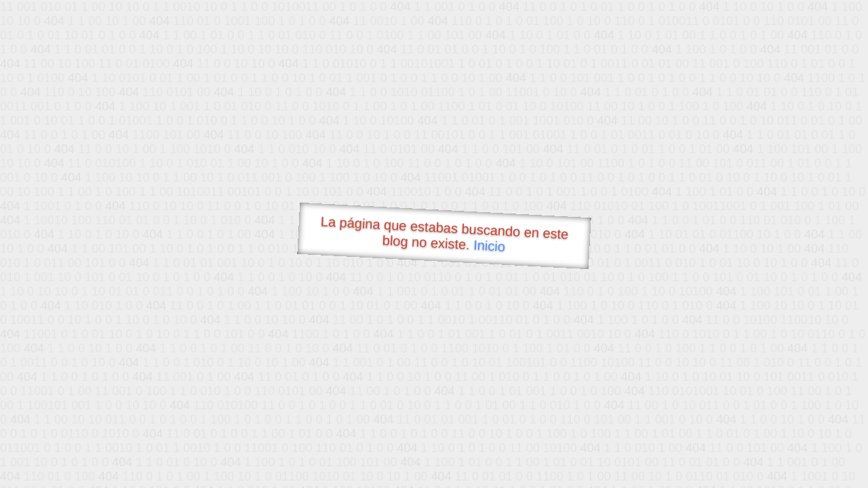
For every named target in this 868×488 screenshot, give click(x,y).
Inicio (490, 245)
